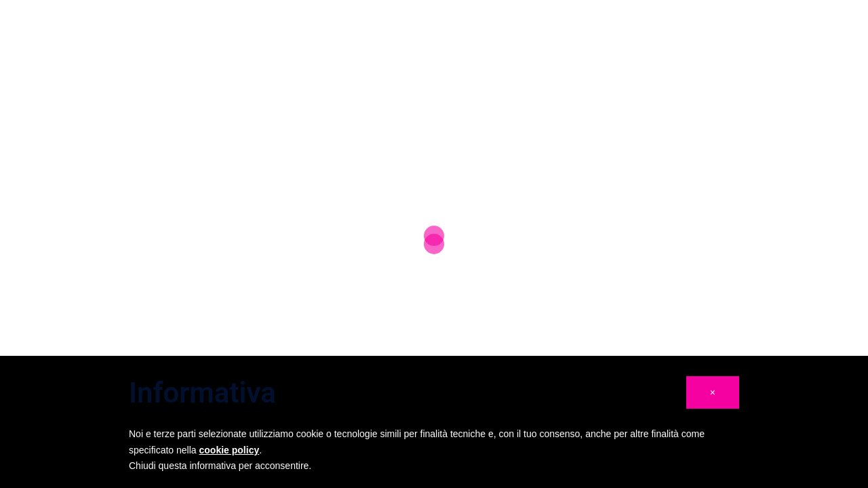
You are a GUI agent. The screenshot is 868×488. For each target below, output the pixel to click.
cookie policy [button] (230, 450)
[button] (713, 392)
